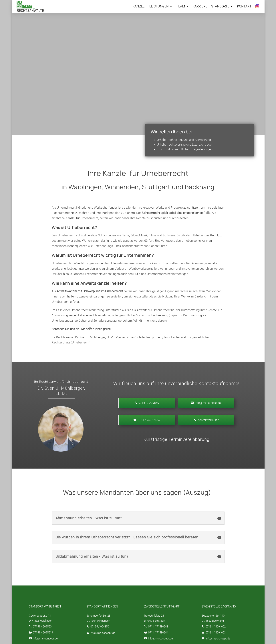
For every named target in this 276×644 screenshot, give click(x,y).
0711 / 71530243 (158, 627)
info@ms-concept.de (206, 403)
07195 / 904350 (100, 627)
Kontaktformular (206, 420)
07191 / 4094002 (216, 627)
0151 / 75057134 (147, 420)
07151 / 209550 (42, 627)
